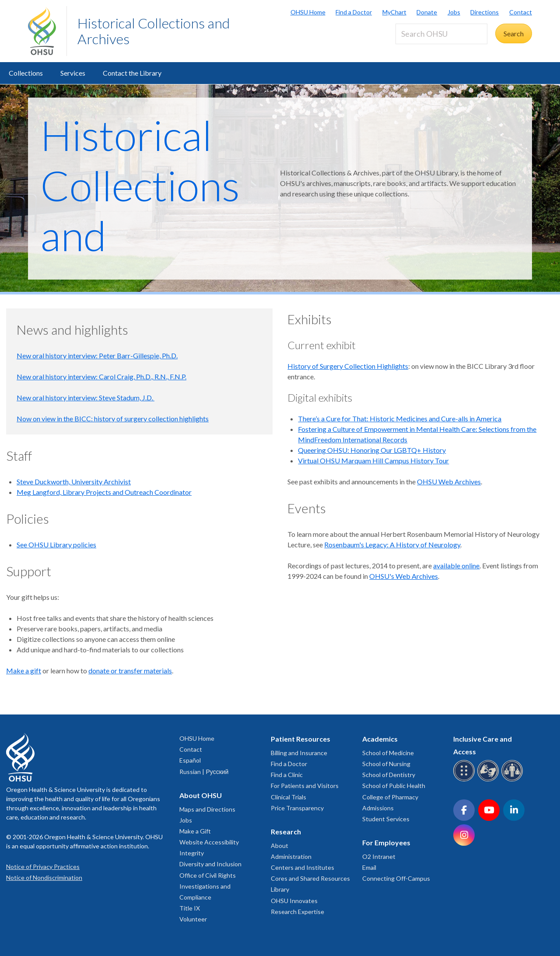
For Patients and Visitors (305, 786)
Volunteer (193, 919)
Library (280, 889)
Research (286, 832)
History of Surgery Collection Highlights (348, 366)
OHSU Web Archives (449, 482)
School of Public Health (394, 786)
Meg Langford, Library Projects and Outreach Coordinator (104, 492)
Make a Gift (195, 831)
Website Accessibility (209, 842)
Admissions (378, 808)
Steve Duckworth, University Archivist (74, 482)
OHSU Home (308, 12)
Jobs (454, 12)
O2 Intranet (379, 856)
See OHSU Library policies (56, 545)
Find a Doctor (354, 12)
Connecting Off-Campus (396, 878)
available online (456, 566)
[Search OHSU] (441, 34)
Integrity (192, 853)
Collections (26, 73)
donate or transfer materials (130, 671)
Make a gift (24, 671)
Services (73, 73)
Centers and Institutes (303, 867)
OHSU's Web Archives (404, 576)
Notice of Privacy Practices (43, 867)
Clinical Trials (289, 797)
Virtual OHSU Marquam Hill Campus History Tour (373, 460)
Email (369, 867)
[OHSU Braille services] (465, 780)
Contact (521, 12)
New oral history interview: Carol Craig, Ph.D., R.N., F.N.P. (101, 376)
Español (190, 760)
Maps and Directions (207, 809)
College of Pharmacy (390, 797)
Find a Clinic (287, 775)
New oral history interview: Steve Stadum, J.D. (86, 397)
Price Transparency (297, 808)
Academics (380, 739)
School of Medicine (388, 753)
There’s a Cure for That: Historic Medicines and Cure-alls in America (400, 418)
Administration (291, 856)
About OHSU (201, 795)
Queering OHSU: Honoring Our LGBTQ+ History (372, 450)
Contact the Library (132, 73)
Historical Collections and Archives (154, 31)
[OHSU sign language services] (489, 780)
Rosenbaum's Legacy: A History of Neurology (392, 545)
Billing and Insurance (299, 753)
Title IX (190, 908)
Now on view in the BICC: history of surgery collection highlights (113, 418)
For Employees (386, 842)
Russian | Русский (204, 772)
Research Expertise (297, 912)
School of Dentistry (389, 775)
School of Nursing (386, 764)
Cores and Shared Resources (310, 878)
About (280, 846)
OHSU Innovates (294, 901)
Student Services (386, 819)
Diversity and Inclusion (210, 864)
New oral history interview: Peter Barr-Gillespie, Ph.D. (97, 355)
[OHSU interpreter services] (513, 780)
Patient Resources (301, 739)
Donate (427, 12)
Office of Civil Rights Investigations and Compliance (208, 886)
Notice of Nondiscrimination (44, 877)
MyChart (394, 12)
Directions (485, 12)
